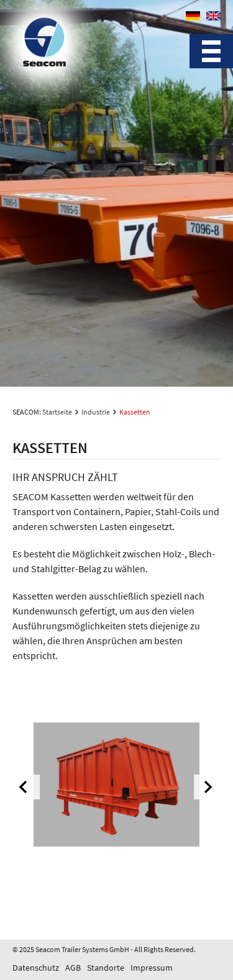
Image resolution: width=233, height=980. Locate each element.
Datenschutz (36, 968)
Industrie (96, 412)
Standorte (106, 968)
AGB (73, 968)
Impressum (152, 968)
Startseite (57, 412)
